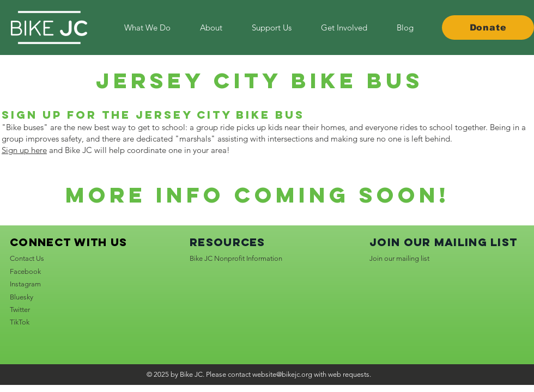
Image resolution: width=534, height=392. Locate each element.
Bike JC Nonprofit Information (236, 258)
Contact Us (27, 258)
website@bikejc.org (282, 374)
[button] (344, 27)
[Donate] (488, 27)
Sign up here (24, 150)
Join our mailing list (399, 258)
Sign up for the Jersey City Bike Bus (153, 115)
